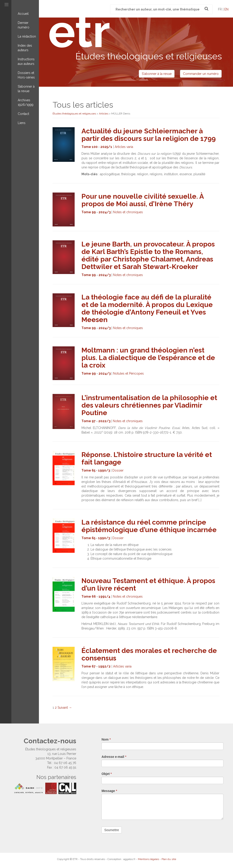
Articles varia (124, 147)
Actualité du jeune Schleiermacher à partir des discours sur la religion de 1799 (149, 135)
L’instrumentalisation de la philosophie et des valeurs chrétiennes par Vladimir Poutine (149, 405)
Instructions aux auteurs (26, 61)
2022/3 (104, 421)
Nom (106, 739)
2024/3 (105, 212)
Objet (107, 774)
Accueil (23, 14)
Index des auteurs (25, 48)
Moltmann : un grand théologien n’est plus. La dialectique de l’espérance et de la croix (148, 358)
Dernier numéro (24, 25)
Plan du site (169, 859)
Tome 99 (89, 212)
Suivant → (65, 708)
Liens (22, 123)
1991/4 (104, 596)
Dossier (118, 470)
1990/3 (104, 470)
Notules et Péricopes (128, 373)
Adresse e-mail (114, 757)
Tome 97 (89, 421)
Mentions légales (148, 859)
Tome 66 (89, 596)
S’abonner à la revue (26, 89)
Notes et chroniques (128, 212)
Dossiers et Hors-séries (26, 75)
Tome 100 (90, 147)
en (226, 9)
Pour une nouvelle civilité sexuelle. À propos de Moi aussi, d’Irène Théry (143, 200)
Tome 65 (88, 470)
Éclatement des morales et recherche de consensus (149, 654)
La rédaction (27, 36)
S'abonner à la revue (157, 74)
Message (109, 791)
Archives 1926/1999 (26, 102)
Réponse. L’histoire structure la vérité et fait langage (147, 458)
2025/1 (106, 147)
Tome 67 (89, 666)
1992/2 (104, 666)
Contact (23, 114)
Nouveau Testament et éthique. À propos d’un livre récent (148, 584)
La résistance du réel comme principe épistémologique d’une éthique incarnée (149, 526)
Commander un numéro (201, 74)
